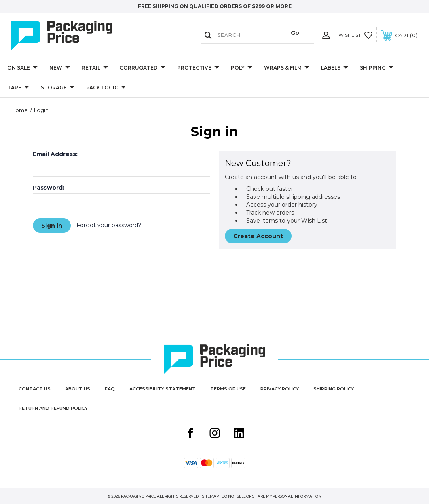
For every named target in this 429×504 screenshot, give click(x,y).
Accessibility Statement (163, 389)
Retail (95, 68)
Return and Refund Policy (53, 408)
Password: (49, 188)
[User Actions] (326, 35)
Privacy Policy (280, 389)
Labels (335, 68)
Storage (58, 88)
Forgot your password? (109, 225)
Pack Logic (106, 88)
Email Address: (55, 154)
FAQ (110, 389)
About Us (78, 389)
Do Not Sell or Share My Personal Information (272, 496)
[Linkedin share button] (239, 434)
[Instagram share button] (215, 434)
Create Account (258, 236)
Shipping (377, 68)
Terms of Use (228, 389)
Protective (198, 68)
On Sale (22, 68)
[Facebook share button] (190, 434)
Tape (18, 88)
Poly (242, 68)
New (60, 68)
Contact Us (35, 389)
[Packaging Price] (72, 36)
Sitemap (210, 496)
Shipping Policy (334, 389)
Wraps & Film (287, 68)
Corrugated (143, 68)
